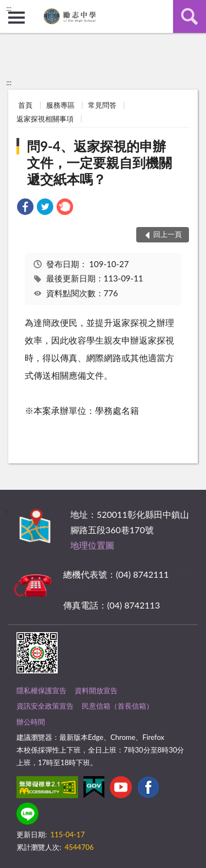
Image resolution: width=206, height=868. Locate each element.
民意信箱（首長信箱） (118, 706)
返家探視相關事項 (45, 119)
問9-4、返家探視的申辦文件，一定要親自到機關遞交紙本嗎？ (99, 162)
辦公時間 (31, 722)
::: (9, 8)
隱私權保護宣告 (41, 690)
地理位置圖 (92, 545)
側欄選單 (16, 18)
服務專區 (60, 105)
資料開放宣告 (96, 690)
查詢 (190, 16)
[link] (25, 208)
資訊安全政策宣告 (45, 706)
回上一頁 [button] (168, 234)
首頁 (25, 105)
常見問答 (102, 105)
